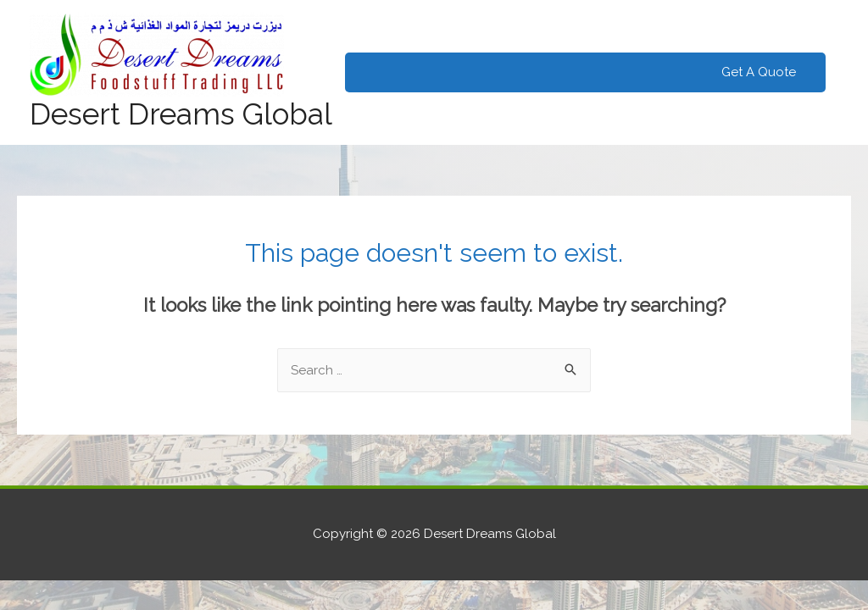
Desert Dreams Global (181, 114)
